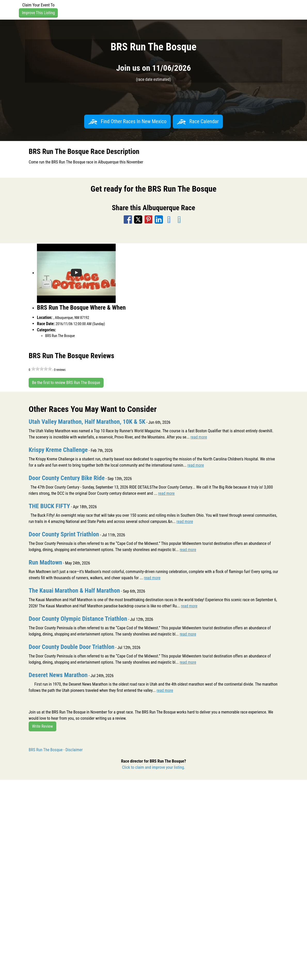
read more (199, 437)
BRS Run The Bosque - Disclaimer (56, 750)
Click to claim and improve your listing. (153, 767)
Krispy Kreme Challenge (58, 450)
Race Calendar (198, 121)
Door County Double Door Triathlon (72, 647)
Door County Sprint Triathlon (64, 534)
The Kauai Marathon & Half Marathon (74, 591)
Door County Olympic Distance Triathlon (78, 619)
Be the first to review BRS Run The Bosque (66, 383)
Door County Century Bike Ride (67, 478)
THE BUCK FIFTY (49, 506)
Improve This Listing (38, 13)
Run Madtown (45, 562)
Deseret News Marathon (58, 675)
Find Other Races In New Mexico (127, 121)
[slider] (42, 369)
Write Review (42, 726)
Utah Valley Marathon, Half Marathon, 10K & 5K (87, 422)
